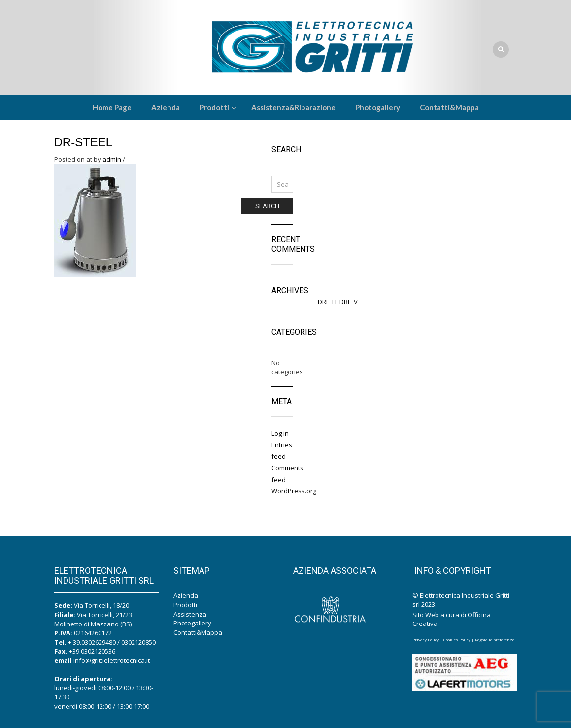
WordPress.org (294, 491)
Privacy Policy (426, 640)
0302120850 (138, 642)
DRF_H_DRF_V (338, 302)
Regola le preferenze (495, 640)
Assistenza (190, 614)
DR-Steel (84, 142)
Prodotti (185, 605)
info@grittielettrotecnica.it (112, 660)
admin (112, 159)
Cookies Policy (457, 640)
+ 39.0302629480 (92, 642)
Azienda (186, 595)
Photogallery (192, 623)
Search (267, 206)
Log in (280, 433)
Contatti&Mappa (198, 632)
